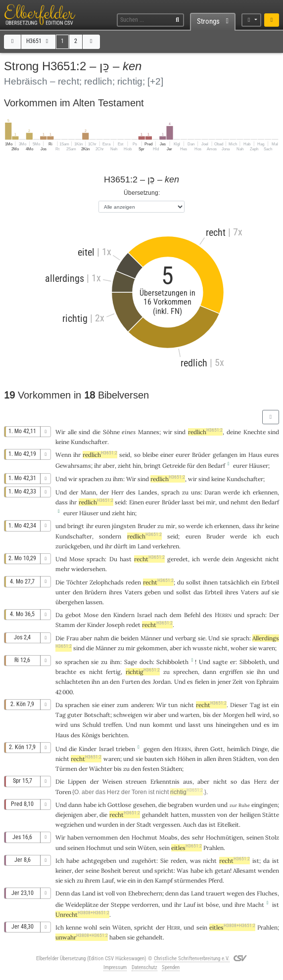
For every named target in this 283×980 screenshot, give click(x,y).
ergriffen (231, 672)
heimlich (238, 749)
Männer (151, 638)
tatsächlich (235, 582)
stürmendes (190, 880)
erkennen (265, 492)
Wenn (63, 455)
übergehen (70, 602)
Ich (60, 927)
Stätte (271, 815)
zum (123, 705)
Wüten (147, 848)
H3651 (38, 41)
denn (172, 893)
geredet (178, 559)
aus (188, 781)
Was (183, 870)
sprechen (186, 672)
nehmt (239, 502)
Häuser (259, 466)
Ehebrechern (145, 893)
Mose (77, 559)
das (203, 824)
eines (129, 432)
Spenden (171, 967)
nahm (102, 638)
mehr (63, 569)
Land (144, 546)
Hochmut (144, 837)
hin (137, 466)
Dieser (239, 705)
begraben (180, 805)
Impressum (115, 967)
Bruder (147, 526)
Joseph (116, 625)
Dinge (260, 749)
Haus (255, 455)
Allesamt (245, 870)
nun (145, 725)
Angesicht (249, 559)
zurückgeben (73, 546)
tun (173, 705)
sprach (170, 492)
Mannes (149, 432)
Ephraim (268, 682)
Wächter (101, 769)
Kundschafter (89, 442)
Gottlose (119, 805)
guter (75, 715)
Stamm (65, 625)
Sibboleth (252, 662)
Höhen (187, 759)
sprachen (91, 479)
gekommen (152, 648)
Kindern (124, 615)
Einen (137, 502)
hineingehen (232, 725)
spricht (164, 870)
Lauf (108, 880)
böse (212, 905)
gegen (152, 749)
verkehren (166, 546)
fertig (113, 672)
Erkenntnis (165, 781)
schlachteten (73, 682)
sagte (220, 662)
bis (207, 715)
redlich (205, 432)
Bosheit (111, 870)
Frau (72, 638)
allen (210, 759)
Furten (131, 682)
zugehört (144, 861)
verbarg (186, 638)
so (234, 781)
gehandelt (155, 815)
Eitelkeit (228, 824)
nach (161, 615)
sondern (110, 536)
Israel (144, 615)
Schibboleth (172, 662)
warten (190, 715)
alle (72, 432)
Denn (63, 893)
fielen (202, 682)
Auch (190, 824)
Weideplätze (82, 905)
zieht (124, 466)
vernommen (101, 837)
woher (239, 648)
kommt (163, 725)
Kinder (96, 625)
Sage (131, 662)
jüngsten (124, 526)
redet (133, 625)
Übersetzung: (142, 193)
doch (146, 662)
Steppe (120, 905)
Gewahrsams (73, 466)
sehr (198, 837)
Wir (60, 432)
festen (151, 769)
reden (133, 582)
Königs (91, 735)
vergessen (166, 824)
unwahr (82, 937)
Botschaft (97, 715)
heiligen (250, 815)
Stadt (144, 824)
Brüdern (95, 592)
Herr (118, 492)
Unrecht (82, 914)
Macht (256, 905)
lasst (188, 502)
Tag (255, 705)
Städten (244, 759)
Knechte (255, 432)
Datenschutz (144, 967)
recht (149, 559)
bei (200, 502)
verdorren (145, 905)
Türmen (66, 769)
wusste (202, 648)
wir (168, 432)
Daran (212, 492)
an (105, 682)
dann (75, 805)
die (275, 749)
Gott (217, 749)
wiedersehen (88, 569)
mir (130, 648)
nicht (272, 559)
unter (63, 592)
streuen (136, 781)
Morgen (234, 715)
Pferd (215, 880)
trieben (125, 749)
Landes (148, 492)
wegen (236, 893)
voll (110, 893)
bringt (152, 466)
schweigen (128, 715)
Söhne (111, 432)
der (234, 815)
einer (167, 455)
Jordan (162, 682)
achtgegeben (99, 861)
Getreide (174, 466)
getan (222, 870)
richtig (143, 672)
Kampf (164, 880)
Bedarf (216, 466)
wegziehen (70, 824)
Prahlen (213, 848)
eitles (187, 848)
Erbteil (270, 582)
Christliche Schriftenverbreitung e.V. (192, 958)
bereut (132, 870)
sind (273, 432)
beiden (130, 638)
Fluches (267, 893)
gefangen (225, 455)
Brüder (201, 455)
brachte (66, 672)
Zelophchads (107, 582)
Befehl (192, 615)
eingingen (264, 805)
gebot (73, 615)
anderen (142, 705)
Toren (63, 792)
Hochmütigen (224, 837)
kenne (74, 927)
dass (62, 502)
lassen (94, 602)
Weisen (112, 781)
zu (108, 479)
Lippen (77, 781)
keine (62, 442)
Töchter (77, 582)
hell (251, 715)
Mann (88, 492)
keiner (64, 870)
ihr (77, 455)
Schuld (92, 725)
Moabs (168, 837)
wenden (268, 870)
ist (100, 893)
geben (153, 592)
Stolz (272, 837)
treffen (113, 725)
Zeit (238, 682)
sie (253, 648)
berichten (115, 735)
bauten (154, 759)
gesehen (144, 805)
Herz (260, 781)
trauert (215, 893)
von (222, 815)
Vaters (134, 592)
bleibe (150, 455)
